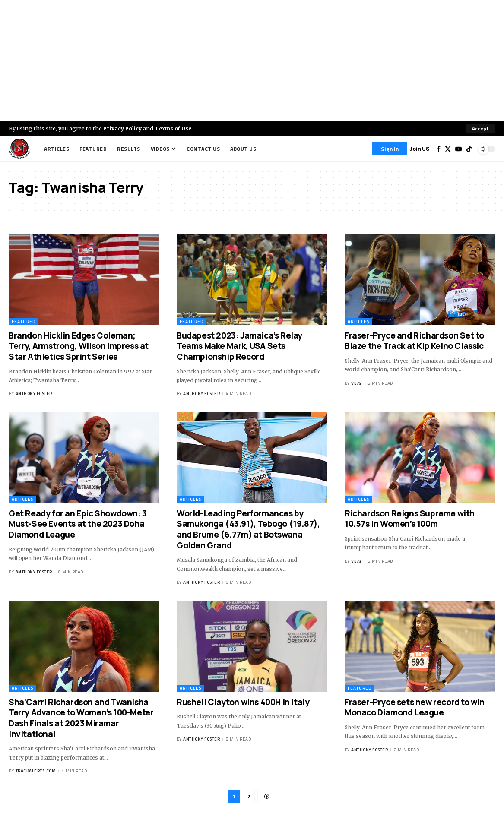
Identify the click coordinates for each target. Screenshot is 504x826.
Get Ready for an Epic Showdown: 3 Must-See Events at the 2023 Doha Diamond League (78, 524)
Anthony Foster (34, 394)
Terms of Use (176, 128)
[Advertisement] (252, 60)
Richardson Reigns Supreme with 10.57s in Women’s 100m (410, 519)
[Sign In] (390, 149)
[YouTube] (459, 149)
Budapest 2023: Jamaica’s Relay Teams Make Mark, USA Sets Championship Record (239, 346)
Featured (24, 321)
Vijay (357, 383)
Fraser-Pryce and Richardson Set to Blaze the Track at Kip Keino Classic (414, 341)
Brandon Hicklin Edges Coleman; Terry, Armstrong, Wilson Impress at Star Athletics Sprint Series (79, 346)
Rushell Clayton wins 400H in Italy (243, 702)
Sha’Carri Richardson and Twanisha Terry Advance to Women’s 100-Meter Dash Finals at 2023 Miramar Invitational (81, 718)
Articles (358, 321)
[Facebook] (439, 149)
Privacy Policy (124, 128)
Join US (420, 149)
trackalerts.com (36, 771)
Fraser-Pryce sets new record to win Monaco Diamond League (415, 707)
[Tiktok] (469, 149)
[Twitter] (448, 149)
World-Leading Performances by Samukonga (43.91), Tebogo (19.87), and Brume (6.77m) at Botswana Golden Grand (248, 529)
